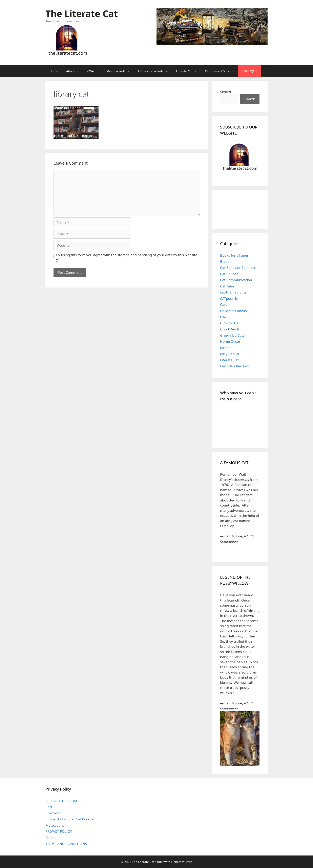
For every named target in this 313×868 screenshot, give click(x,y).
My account (55, 825)
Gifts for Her (230, 323)
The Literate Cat (82, 13)
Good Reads (230, 329)
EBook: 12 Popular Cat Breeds (69, 819)
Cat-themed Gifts (221, 71)
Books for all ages (234, 255)
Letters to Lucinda (155, 71)
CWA (95, 71)
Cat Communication (236, 280)
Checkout (53, 813)
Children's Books (233, 311)
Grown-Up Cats (232, 335)
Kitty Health (229, 354)
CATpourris (229, 298)
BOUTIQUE (249, 71)
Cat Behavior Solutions (238, 268)
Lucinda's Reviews (234, 366)
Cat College (229, 274)
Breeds (226, 262)
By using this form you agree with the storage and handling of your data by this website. (127, 258)
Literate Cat (189, 71)
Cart (49, 807)
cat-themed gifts (233, 292)
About (75, 71)
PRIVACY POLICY (59, 831)
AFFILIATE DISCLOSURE (64, 801)
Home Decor (230, 341)
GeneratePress (182, 862)
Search (226, 92)
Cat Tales (227, 286)
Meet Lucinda (120, 71)
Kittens (226, 348)
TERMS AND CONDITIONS (66, 844)
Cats (224, 304)
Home (54, 71)
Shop (50, 838)
